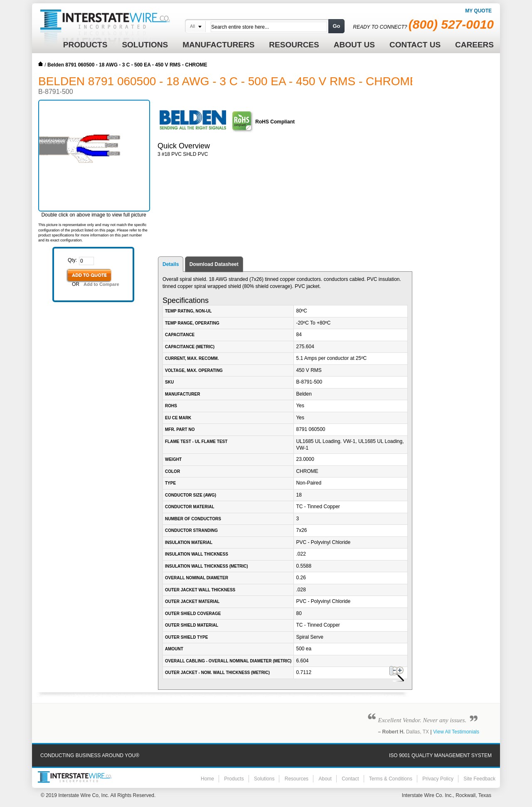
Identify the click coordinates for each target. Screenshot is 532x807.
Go (336, 26)
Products (234, 779)
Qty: (72, 260)
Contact (350, 779)
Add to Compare (101, 284)
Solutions (264, 779)
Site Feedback (479, 779)
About (325, 779)
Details (171, 264)
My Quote (478, 11)
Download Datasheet (214, 264)
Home (41, 64)
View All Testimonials (456, 732)
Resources (297, 779)
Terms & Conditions (391, 779)
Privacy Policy (438, 779)
